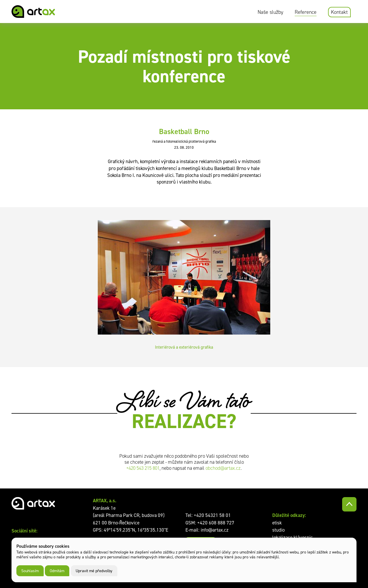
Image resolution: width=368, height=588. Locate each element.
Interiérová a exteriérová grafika (184, 347)
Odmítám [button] (57, 571)
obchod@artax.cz (223, 468)
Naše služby (270, 12)
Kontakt (339, 12)
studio (278, 530)
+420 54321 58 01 (212, 515)
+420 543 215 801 (143, 468)
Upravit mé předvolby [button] (94, 571)
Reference (306, 12)
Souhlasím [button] (30, 571)
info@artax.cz (215, 530)
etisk (277, 523)
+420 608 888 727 (216, 523)
